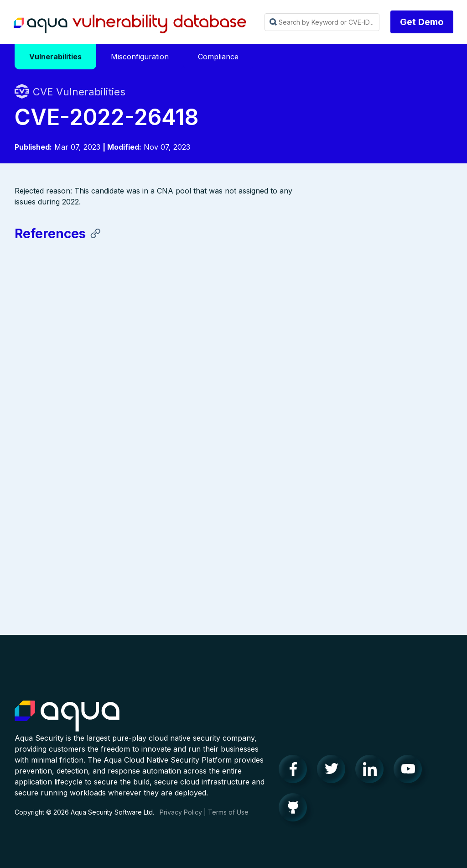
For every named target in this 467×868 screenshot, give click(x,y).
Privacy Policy (181, 821)
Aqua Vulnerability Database (130, 24)
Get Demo (422, 22)
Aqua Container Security (67, 725)
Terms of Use (228, 821)
